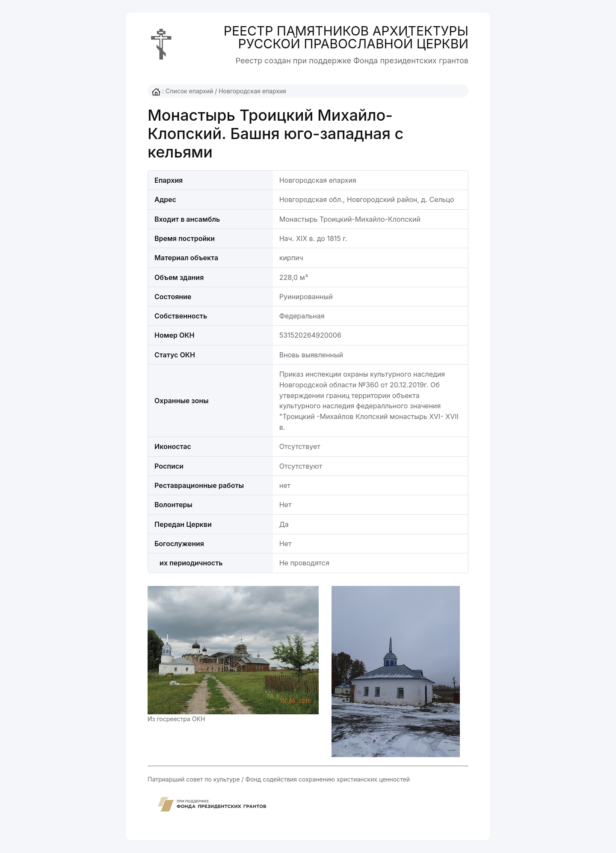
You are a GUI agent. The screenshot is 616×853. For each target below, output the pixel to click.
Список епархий (189, 91)
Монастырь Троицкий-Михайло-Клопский (350, 219)
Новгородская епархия (252, 91)
